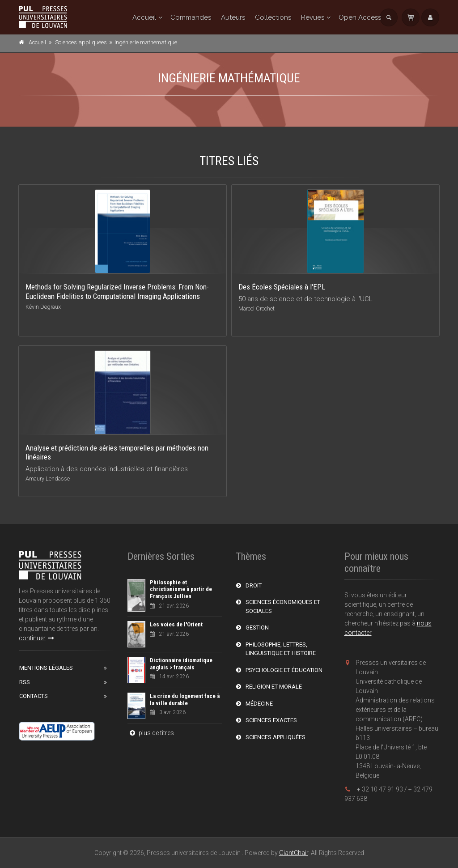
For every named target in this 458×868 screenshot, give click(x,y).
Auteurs (233, 17)
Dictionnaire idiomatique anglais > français (181, 664)
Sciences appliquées (81, 42)
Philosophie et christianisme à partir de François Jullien (181, 589)
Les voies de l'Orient (176, 624)
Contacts (34, 696)
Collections (273, 17)
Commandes (191, 17)
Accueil (144, 17)
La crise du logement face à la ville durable (185, 700)
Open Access (360, 17)
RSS (25, 682)
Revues (313, 17)
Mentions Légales (46, 668)
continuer (36, 638)
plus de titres (151, 733)
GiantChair (294, 853)
